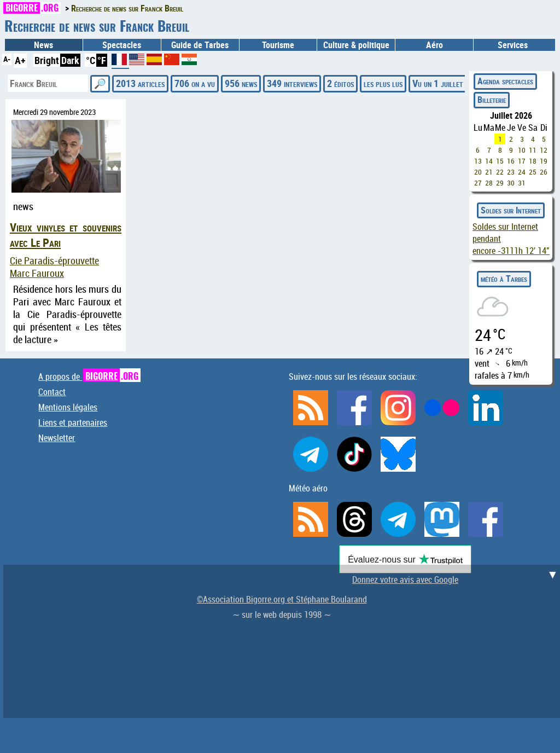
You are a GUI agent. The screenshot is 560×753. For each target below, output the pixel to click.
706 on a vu (195, 83)
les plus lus (383, 83)
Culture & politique (356, 45)
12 (544, 150)
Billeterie (492, 100)
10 (522, 150)
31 (522, 183)
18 (533, 161)
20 (478, 172)
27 (478, 183)
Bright (47, 60)
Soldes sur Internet (511, 210)
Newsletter (57, 438)
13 (478, 161)
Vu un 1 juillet (438, 83)
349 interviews (292, 83)
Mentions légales (68, 407)
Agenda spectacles (505, 81)
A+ (20, 60)
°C (91, 60)
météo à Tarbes (504, 279)
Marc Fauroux (37, 273)
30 (511, 183)
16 (511, 161)
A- (7, 59)
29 (500, 183)
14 (489, 161)
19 (544, 161)
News (43, 45)
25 (533, 172)
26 (544, 172)
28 (489, 183)
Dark (70, 60)
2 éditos (340, 83)
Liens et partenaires (73, 422)
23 (511, 172)
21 (489, 172)
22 (500, 172)
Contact (52, 392)
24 (522, 172)
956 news (241, 83)
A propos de (89, 376)
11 (533, 150)
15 (500, 161)
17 (522, 161)
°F (102, 60)
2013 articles (140, 83)
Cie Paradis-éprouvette (54, 261)
